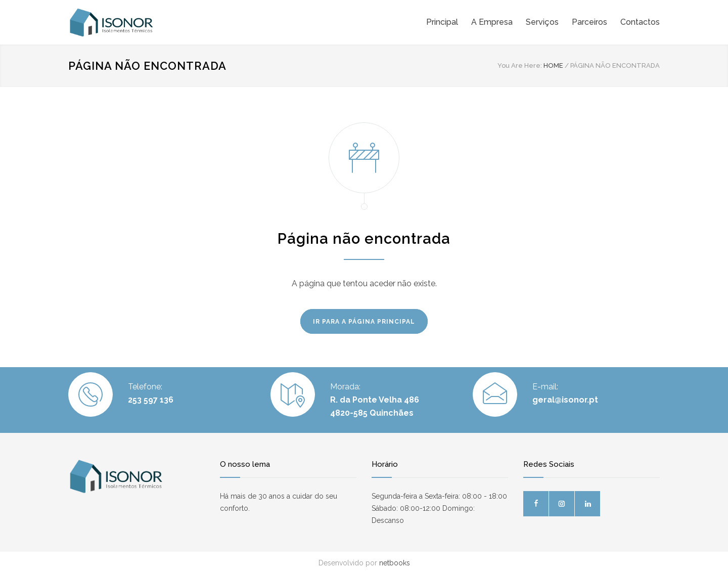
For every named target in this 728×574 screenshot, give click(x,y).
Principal (442, 22)
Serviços (542, 22)
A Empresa (492, 22)
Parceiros (589, 22)
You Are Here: (520, 65)
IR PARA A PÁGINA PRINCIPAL (364, 322)
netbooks (395, 563)
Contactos (640, 22)
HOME (553, 65)
